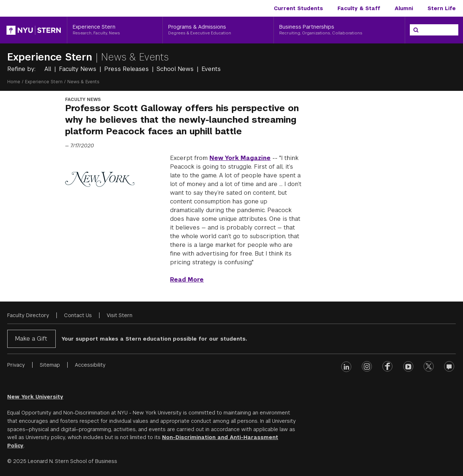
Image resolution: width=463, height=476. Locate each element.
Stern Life (442, 8)
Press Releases (127, 69)
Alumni (404, 8)
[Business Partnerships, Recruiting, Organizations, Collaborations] (339, 30)
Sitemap (50, 365)
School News (176, 69)
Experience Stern (51, 57)
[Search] (416, 30)
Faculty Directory (28, 315)
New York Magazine (240, 158)
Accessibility (90, 365)
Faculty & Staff (359, 8)
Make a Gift (31, 339)
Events (211, 69)
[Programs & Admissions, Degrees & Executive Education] (218, 30)
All (49, 69)
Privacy (16, 365)
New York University (35, 397)
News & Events (135, 57)
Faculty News (78, 69)
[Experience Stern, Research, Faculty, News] (115, 30)
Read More (187, 280)
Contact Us (78, 315)
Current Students (298, 8)
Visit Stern (120, 315)
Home (14, 82)
